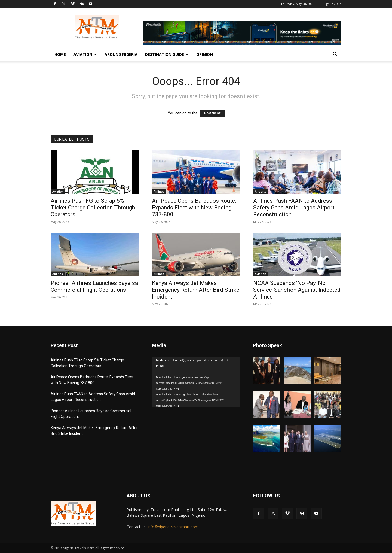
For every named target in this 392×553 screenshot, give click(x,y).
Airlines (159, 192)
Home (60, 54)
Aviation (85, 54)
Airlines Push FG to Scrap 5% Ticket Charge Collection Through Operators (93, 208)
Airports (261, 192)
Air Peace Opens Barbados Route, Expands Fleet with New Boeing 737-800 (194, 208)
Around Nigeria (121, 54)
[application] (196, 382)
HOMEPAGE (212, 113)
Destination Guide (167, 54)
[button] (335, 55)
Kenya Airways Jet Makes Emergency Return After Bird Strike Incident (196, 290)
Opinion (205, 54)
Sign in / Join (333, 4)
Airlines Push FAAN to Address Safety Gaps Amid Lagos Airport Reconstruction (294, 208)
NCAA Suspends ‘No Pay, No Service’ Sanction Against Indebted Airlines (297, 290)
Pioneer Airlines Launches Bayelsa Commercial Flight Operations (94, 286)
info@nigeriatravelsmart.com (173, 527)
